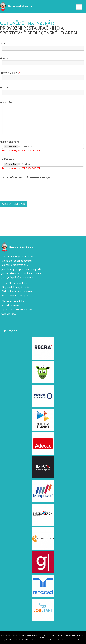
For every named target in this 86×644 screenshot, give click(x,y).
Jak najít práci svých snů (15, 265)
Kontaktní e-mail (9, 73)
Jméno (3, 43)
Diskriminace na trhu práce (17, 291)
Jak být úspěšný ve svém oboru (19, 277)
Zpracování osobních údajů (17, 309)
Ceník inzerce (9, 314)
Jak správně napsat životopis (18, 257)
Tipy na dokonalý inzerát (15, 287)
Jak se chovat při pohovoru (17, 261)
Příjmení (4, 58)
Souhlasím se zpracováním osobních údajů (25, 177)
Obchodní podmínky (13, 301)
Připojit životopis (10, 142)
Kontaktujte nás (10, 305)
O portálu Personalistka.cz (16, 283)
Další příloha (7, 159)
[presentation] (23, 192)
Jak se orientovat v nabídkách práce (21, 273)
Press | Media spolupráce (16, 295)
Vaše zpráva (6, 102)
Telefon (4, 88)
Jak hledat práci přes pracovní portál (22, 269)
